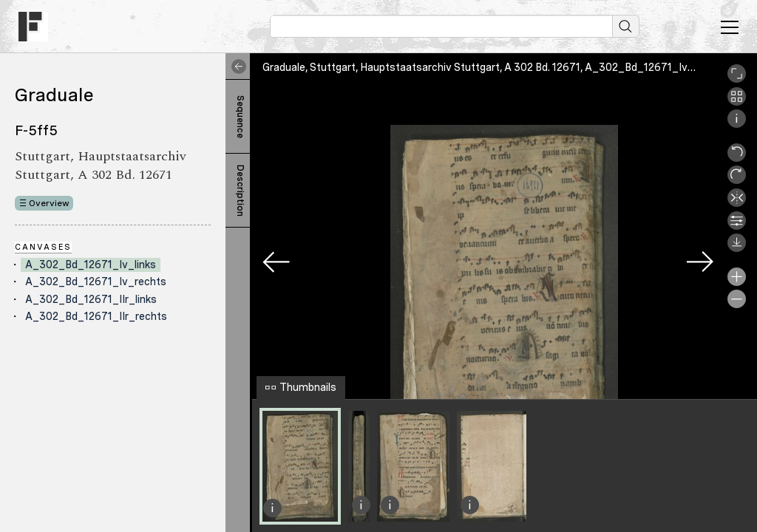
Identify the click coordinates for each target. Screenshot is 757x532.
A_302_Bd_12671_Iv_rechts (96, 282)
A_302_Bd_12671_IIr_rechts (96, 316)
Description (240, 191)
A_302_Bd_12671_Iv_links (91, 265)
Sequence (240, 117)
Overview (49, 203)
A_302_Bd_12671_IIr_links (91, 299)
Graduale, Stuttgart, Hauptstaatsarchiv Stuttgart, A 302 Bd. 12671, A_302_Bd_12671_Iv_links (489, 67)
